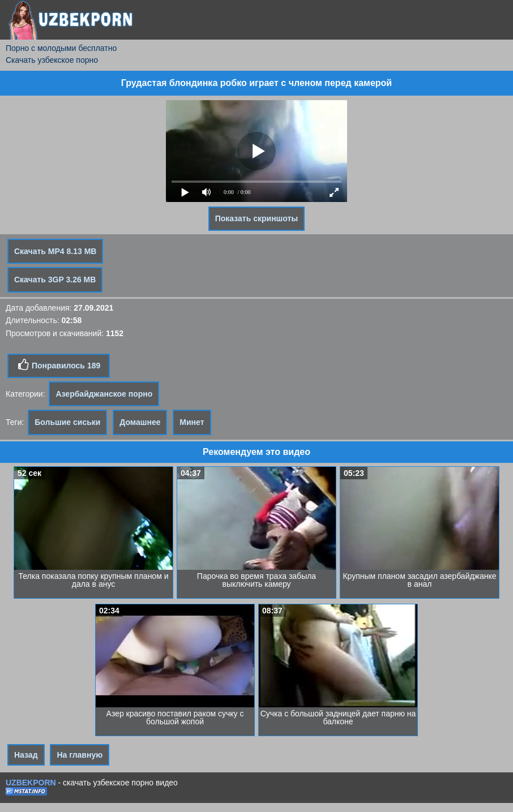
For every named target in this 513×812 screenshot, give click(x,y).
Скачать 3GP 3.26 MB (55, 280)
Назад (26, 755)
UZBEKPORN (31, 783)
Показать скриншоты (257, 218)
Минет (192, 422)
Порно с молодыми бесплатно (61, 48)
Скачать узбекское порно (52, 60)
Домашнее (140, 422)
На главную (80, 755)
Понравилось (59, 365)
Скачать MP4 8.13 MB (55, 251)
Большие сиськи (67, 422)
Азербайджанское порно (104, 394)
